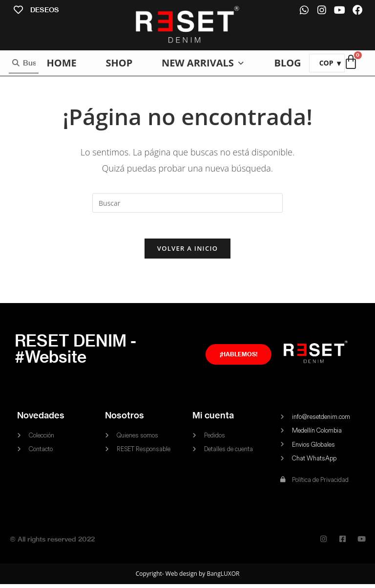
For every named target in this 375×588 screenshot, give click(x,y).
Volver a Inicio (187, 252)
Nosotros (125, 419)
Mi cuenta (213, 419)
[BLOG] (287, 63)
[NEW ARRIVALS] (203, 63)
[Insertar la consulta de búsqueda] (187, 203)
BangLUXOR (223, 577)
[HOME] (61, 63)
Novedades (41, 419)
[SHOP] (119, 63)
